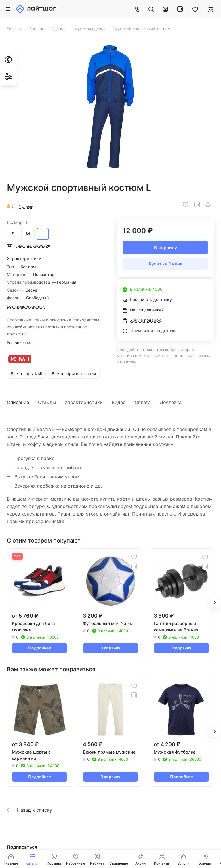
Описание (18, 402)
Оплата (143, 402)
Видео (119, 402)
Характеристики (84, 402)
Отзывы (47, 402)
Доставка (171, 402)
